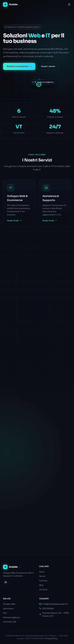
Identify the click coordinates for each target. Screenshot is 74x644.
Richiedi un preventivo (19, 66)
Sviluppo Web (9, 604)
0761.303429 (46, 609)
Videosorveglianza (11, 617)
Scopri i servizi (48, 66)
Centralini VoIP (10, 622)
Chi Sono (43, 590)
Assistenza (8, 609)
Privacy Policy (52, 639)
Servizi (42, 576)
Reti (5, 613)
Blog (41, 585)
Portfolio (43, 581)
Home (42, 572)
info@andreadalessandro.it (54, 604)
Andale (11, 5)
